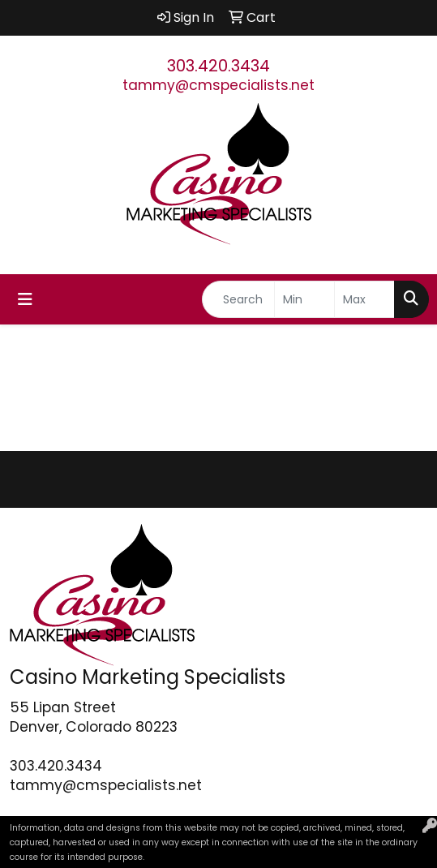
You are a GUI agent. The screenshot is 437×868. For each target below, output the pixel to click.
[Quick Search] (238, 299)
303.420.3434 (218, 66)
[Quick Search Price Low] (304, 299)
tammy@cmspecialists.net (218, 85)
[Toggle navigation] (25, 299)
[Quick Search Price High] (364, 299)
